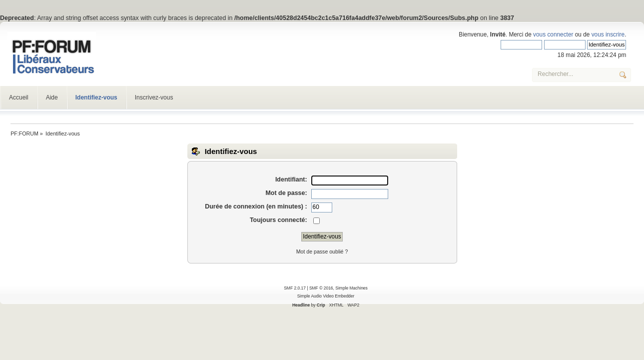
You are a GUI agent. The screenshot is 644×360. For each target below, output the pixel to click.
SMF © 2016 (321, 288)
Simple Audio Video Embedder (326, 296)
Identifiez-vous (96, 97)
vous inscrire (608, 34)
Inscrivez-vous (154, 97)
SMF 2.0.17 (295, 288)
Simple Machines (351, 288)
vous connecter (553, 34)
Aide (52, 97)
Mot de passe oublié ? (322, 251)
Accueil (19, 97)
